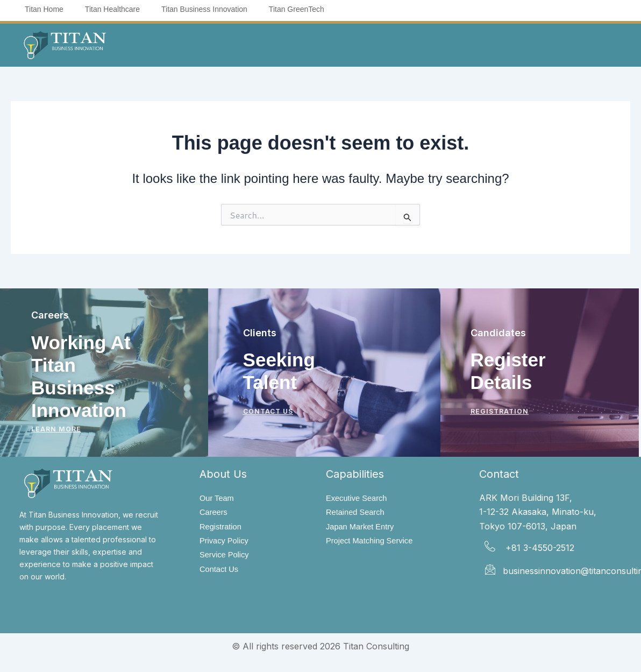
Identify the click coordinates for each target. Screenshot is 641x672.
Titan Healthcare (112, 9)
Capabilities (271, 44)
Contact (463, 44)
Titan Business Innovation (204, 9)
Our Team (218, 498)
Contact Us (221, 572)
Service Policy (226, 557)
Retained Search (358, 512)
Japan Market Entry (363, 528)
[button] (194, 45)
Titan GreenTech (297, 9)
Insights (406, 44)
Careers (215, 512)
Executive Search (359, 498)
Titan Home (44, 9)
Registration (222, 528)
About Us (194, 44)
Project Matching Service (373, 542)
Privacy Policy (226, 542)
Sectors (345, 44)
